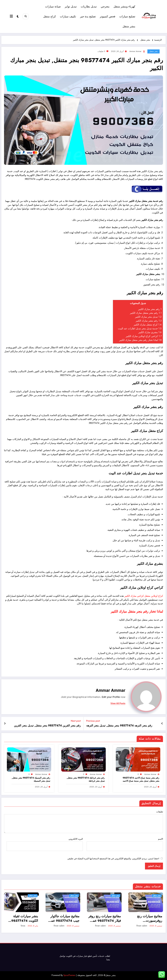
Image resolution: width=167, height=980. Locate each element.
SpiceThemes (69, 975)
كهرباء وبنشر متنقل (124, 7)
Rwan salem (59, 926)
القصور (147, 285)
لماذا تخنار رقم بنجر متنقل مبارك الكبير (140, 340)
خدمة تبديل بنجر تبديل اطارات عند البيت (140, 329)
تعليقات (83, 822)
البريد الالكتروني (45, 844)
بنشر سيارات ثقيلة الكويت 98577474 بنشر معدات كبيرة (25, 918)
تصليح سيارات (127, 16)
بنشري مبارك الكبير (150, 332)
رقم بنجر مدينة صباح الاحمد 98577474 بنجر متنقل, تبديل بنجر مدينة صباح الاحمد (141, 779)
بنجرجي (105, 7)
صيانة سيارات (53, 7)
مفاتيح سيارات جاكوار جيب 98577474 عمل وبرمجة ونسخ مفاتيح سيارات (64, 918)
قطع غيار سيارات (84, 956)
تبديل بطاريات (89, 7)
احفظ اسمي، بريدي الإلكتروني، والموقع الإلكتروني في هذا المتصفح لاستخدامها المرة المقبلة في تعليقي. (113, 859)
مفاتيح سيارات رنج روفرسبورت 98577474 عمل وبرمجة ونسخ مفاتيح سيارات (148, 918)
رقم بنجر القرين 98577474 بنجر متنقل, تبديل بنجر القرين (47, 726)
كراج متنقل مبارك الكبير (148, 325)
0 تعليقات (101, 51)
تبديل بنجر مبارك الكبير (148, 317)
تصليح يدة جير (88, 16)
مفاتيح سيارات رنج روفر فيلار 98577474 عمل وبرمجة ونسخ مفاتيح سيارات (105, 918)
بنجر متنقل (153, 51)
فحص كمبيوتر (108, 16)
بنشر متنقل (129, 26)
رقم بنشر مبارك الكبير (149, 321)
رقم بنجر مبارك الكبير (150, 309)
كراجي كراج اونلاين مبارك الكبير (144, 336)
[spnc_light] (18, 16)
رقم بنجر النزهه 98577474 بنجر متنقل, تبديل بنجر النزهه (119, 726)
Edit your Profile (111, 697)
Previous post (93, 721)
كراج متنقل (50, 16)
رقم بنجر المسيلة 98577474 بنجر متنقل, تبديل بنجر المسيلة (31, 779)
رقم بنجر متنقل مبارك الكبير (146, 313)
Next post (76, 721)
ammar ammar (135, 51)
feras (23, 926)
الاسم (125, 844)
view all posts (118, 703)
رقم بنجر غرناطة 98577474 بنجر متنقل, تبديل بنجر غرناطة (86, 779)
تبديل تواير (71, 7)
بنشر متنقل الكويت (46, 179)
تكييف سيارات (68, 16)
